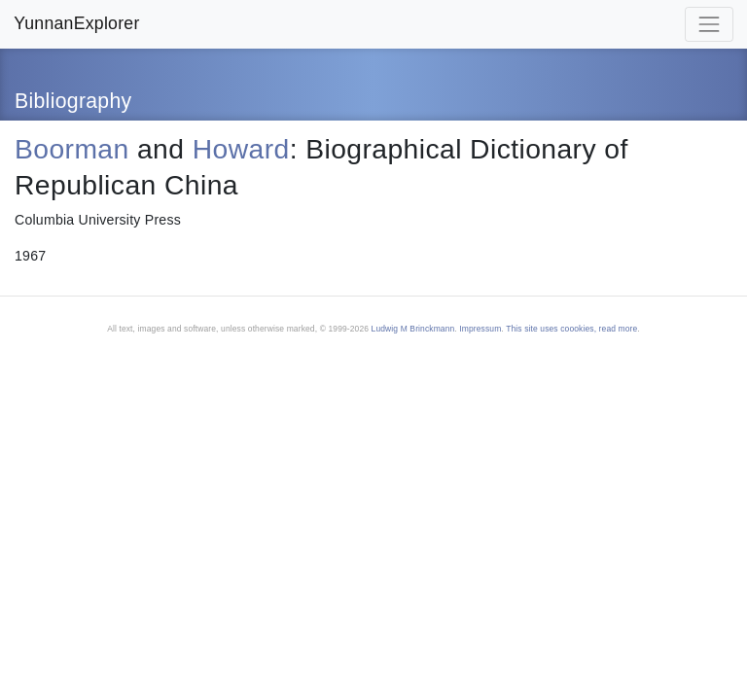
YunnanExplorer (76, 23)
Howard (241, 149)
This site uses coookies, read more (571, 329)
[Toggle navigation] (709, 24)
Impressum (480, 329)
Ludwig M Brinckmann (413, 329)
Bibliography (73, 101)
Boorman (72, 149)
